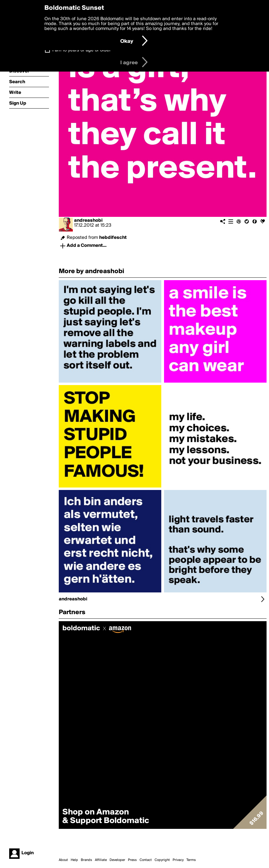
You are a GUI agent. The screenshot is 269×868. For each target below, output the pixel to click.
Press (132, 860)
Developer (117, 860)
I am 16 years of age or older (82, 50)
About (63, 860)
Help (74, 860)
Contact (146, 860)
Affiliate (101, 860)
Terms (191, 860)
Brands (86, 860)
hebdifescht (113, 238)
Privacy (178, 860)
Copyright (162, 860)
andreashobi (88, 221)
